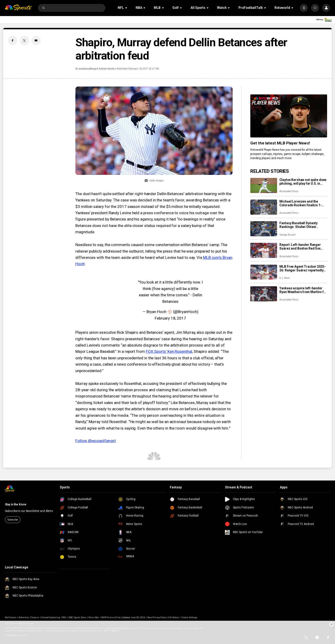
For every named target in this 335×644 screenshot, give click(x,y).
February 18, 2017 (170, 318)
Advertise (24, 617)
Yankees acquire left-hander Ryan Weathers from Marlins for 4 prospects (303, 290)
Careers (35, 617)
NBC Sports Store (77, 617)
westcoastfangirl (88, 69)
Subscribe (13, 520)
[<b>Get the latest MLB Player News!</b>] (289, 116)
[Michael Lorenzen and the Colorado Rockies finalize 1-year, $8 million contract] (264, 207)
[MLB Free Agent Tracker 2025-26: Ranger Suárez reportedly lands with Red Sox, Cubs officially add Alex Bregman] (264, 272)
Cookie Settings (189, 617)
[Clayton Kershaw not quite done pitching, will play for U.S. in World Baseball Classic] (264, 185)
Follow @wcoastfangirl (95, 441)
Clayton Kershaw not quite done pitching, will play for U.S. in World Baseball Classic (303, 182)
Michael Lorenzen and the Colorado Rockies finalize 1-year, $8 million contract (300, 203)
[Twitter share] (24, 40)
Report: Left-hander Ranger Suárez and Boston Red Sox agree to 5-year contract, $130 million (302, 247)
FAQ (64, 617)
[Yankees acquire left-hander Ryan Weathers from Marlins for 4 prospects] (264, 294)
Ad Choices (11, 617)
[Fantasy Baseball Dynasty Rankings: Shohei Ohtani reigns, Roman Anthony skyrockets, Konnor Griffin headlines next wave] (264, 229)
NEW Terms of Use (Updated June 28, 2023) (123, 617)
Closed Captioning (51, 617)
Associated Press (289, 191)
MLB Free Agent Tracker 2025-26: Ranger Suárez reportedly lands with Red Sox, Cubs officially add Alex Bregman (302, 268)
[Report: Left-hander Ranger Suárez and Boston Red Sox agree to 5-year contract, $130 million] (264, 250)
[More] (304, 8)
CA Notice (174, 617)
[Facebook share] (13, 40)
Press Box (94, 617)
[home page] (18, 8)
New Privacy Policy (157, 617)
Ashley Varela (107, 69)
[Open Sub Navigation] (127, 8)
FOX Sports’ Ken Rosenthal (169, 351)
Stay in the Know (16, 504)
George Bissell (287, 235)
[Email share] (36, 40)
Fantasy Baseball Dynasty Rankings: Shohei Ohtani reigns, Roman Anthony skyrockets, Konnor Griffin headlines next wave (299, 225)
